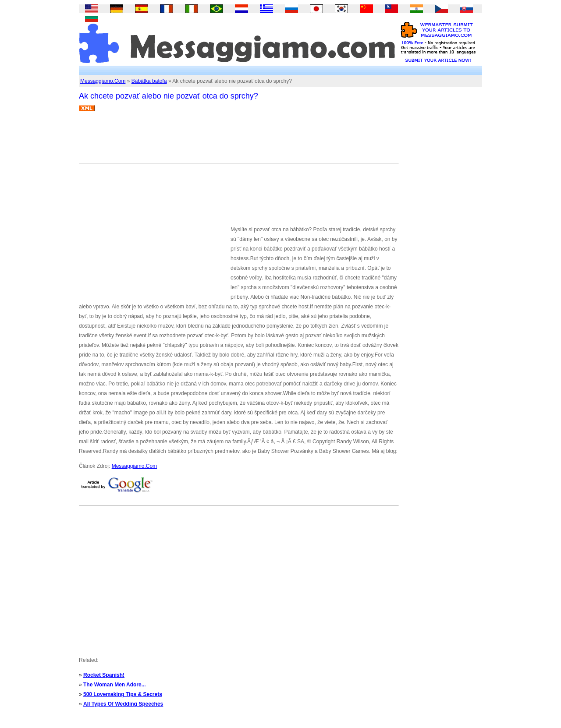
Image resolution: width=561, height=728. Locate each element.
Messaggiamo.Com (103, 81)
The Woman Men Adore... (115, 685)
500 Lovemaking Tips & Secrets (123, 694)
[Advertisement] (238, 141)
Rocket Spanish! (104, 675)
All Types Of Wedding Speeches (123, 704)
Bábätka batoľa (149, 81)
